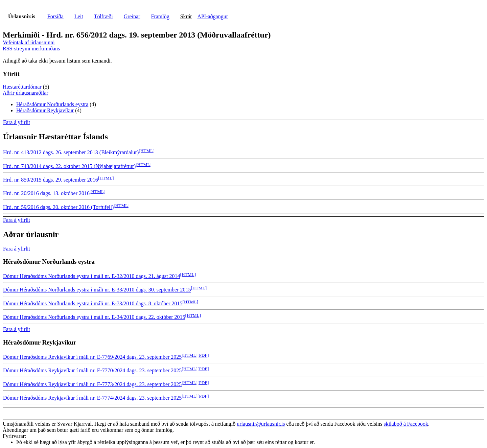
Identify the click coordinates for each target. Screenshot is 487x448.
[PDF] (203, 355)
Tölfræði (103, 16)
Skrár (186, 16)
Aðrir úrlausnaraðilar (26, 93)
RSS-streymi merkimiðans (31, 49)
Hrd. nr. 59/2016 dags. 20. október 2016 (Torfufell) (58, 207)
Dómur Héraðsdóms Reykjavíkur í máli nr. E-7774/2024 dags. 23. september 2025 (92, 398)
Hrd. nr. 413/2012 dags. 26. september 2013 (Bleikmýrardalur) (71, 153)
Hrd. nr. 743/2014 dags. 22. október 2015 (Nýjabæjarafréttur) (69, 166)
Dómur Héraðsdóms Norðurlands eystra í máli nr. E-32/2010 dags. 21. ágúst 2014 (91, 276)
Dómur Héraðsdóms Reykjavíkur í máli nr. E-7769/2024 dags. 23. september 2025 (92, 357)
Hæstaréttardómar (22, 87)
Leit (79, 16)
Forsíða (55, 16)
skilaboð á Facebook (406, 424)
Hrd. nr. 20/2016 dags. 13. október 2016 (46, 194)
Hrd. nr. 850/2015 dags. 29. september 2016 (51, 180)
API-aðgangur (213, 16)
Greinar (132, 16)
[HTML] (147, 151)
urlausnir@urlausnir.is (261, 424)
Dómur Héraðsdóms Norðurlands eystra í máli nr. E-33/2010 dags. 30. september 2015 (97, 290)
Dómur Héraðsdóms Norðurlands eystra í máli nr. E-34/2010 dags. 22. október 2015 (94, 317)
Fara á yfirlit (17, 122)
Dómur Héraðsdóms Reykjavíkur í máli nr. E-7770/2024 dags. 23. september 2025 (92, 371)
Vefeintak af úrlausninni (29, 42)
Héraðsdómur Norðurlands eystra (52, 104)
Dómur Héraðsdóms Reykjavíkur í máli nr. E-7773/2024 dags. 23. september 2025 (92, 384)
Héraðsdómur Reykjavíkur (45, 110)
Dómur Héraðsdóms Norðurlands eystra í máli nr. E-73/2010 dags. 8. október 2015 (93, 303)
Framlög (160, 16)
